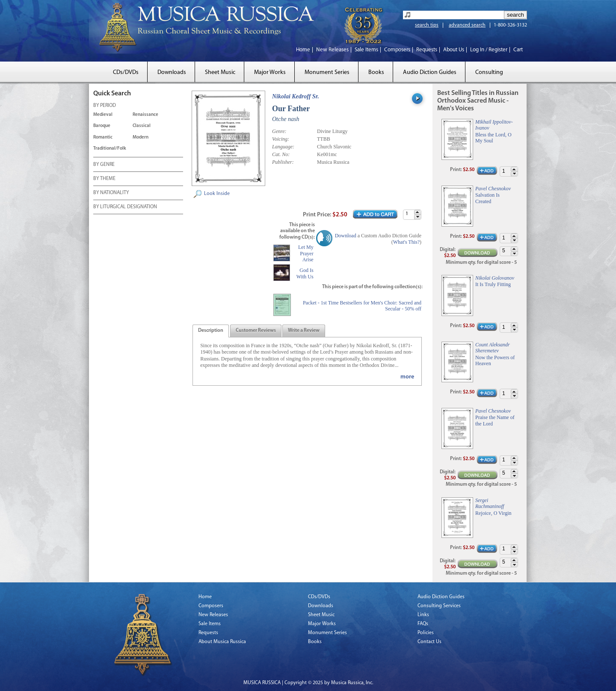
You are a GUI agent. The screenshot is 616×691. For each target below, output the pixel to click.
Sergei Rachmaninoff (490, 503)
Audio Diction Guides (430, 72)
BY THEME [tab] (104, 179)
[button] (418, 212)
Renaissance (145, 115)
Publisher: (283, 162)
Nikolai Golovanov (495, 278)
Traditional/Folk (110, 149)
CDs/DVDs (126, 72)
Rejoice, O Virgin (493, 513)
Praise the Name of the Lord (495, 420)
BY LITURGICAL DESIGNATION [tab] (125, 207)
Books (376, 72)
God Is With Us (305, 273)
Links (423, 615)
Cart (518, 50)
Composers (397, 50)
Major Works (270, 72)
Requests (427, 50)
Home (303, 50)
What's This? (406, 242)
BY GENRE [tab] (104, 165)
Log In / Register (489, 50)
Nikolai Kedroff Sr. (296, 96)
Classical (142, 126)
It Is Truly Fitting (493, 284)
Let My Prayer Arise (306, 253)
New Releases (332, 50)
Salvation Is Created (487, 198)
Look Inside (217, 194)
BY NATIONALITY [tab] (111, 193)
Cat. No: (281, 154)
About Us (454, 50)
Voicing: (281, 139)
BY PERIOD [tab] (105, 106)
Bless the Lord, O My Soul (493, 138)
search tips (427, 25)
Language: (283, 147)
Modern (141, 137)
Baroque (102, 126)
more (407, 377)
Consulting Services (439, 606)
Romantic (103, 137)
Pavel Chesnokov (493, 189)
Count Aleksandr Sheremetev (493, 348)
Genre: (279, 131)
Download (346, 236)
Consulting (489, 72)
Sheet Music (220, 72)
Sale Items (366, 50)
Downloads (172, 72)
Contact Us (429, 642)
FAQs (423, 624)
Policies (426, 633)
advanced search (467, 25)
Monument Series (327, 72)
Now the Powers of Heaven (495, 360)
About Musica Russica (222, 642)
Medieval (103, 115)
